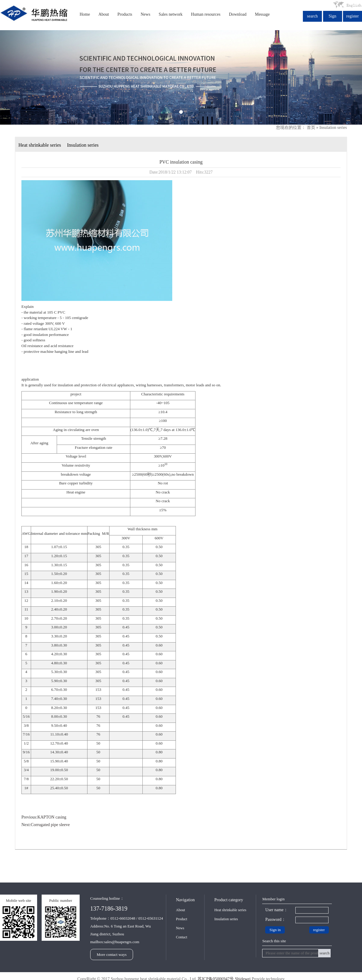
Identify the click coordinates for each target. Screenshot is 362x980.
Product (181, 919)
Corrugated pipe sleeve (50, 825)
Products (125, 14)
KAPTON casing (52, 817)
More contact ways (112, 954)
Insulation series (333, 128)
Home (85, 14)
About (104, 14)
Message (262, 14)
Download (238, 14)
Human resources (206, 14)
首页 (311, 128)
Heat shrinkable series (40, 145)
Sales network (171, 14)
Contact (181, 937)
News (145, 14)
